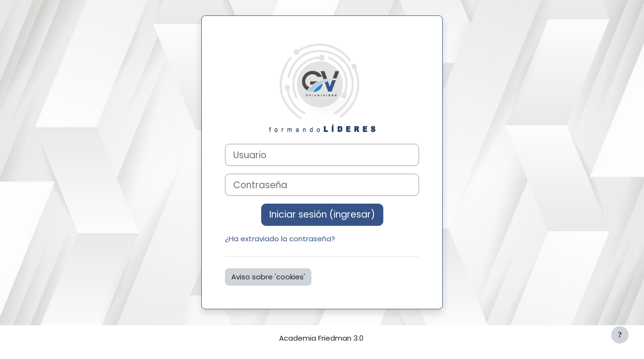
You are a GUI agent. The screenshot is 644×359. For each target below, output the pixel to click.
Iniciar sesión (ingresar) (322, 214)
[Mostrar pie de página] (620, 335)
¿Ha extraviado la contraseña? (280, 239)
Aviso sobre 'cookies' (268, 277)
